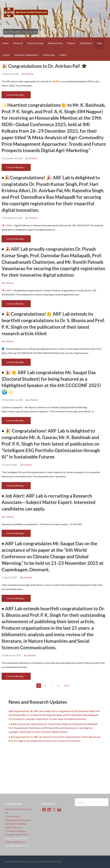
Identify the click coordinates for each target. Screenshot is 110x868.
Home (5, 43)
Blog (99, 43)
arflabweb (29, 74)
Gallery (63, 55)
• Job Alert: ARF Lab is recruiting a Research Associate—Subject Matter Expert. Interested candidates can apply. (48, 502)
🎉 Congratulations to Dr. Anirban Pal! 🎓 (44, 66)
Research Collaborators (27, 55)
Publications (86, 43)
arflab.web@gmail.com (15, 842)
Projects (71, 43)
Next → (68, 686)
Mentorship (49, 55)
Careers (6, 55)
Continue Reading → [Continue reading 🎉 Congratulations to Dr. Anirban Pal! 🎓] (16, 95)
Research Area (55, 43)
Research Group (35, 43)
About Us (18, 43)
